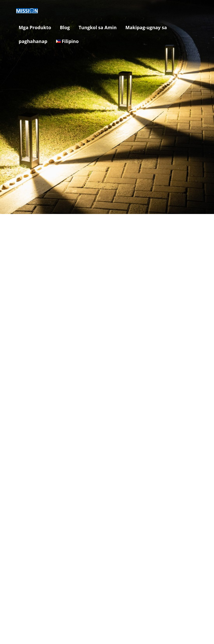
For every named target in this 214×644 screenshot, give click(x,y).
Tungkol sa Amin (98, 27)
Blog (65, 27)
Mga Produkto (35, 27)
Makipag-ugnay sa (146, 27)
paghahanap (33, 41)
